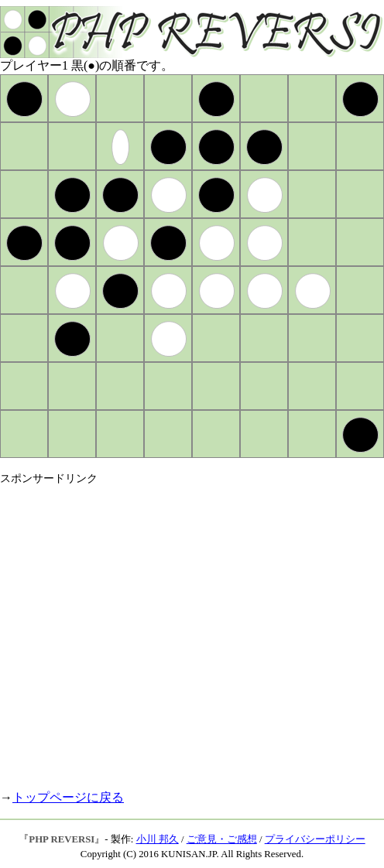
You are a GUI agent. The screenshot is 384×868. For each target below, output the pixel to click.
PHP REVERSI (62, 839)
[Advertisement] (145, 631)
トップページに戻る (68, 797)
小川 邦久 (158, 839)
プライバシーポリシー (315, 839)
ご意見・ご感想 (222, 839)
